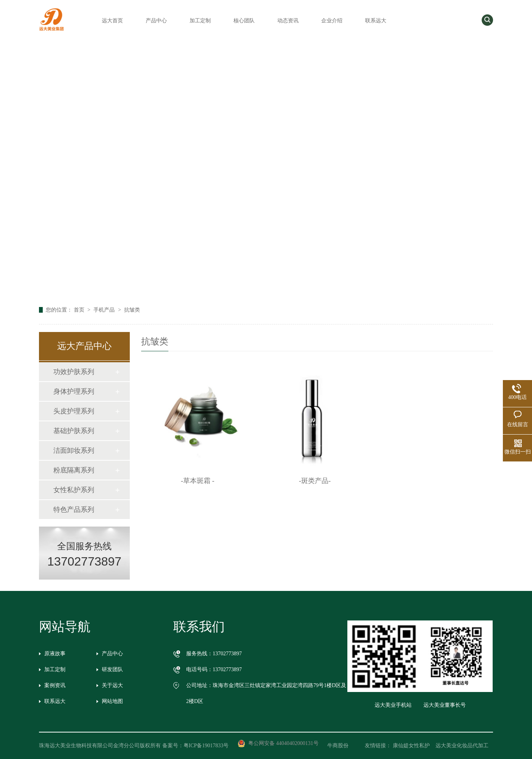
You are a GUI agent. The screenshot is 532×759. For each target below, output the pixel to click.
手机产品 (105, 310)
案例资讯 (55, 685)
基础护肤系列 (74, 431)
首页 (80, 310)
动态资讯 (288, 21)
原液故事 (55, 654)
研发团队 (112, 669)
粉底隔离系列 (74, 470)
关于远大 (112, 685)
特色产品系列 (74, 510)
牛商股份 (343, 746)
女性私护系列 (74, 490)
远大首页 (112, 21)
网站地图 (112, 701)
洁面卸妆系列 (74, 450)
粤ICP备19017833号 (206, 746)
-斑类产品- (315, 481)
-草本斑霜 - (198, 481)
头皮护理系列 (74, 411)
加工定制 (200, 21)
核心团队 (244, 21)
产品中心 (156, 21)
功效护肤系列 (74, 372)
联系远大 (376, 21)
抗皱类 (132, 310)
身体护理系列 (74, 391)
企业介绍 (332, 21)
